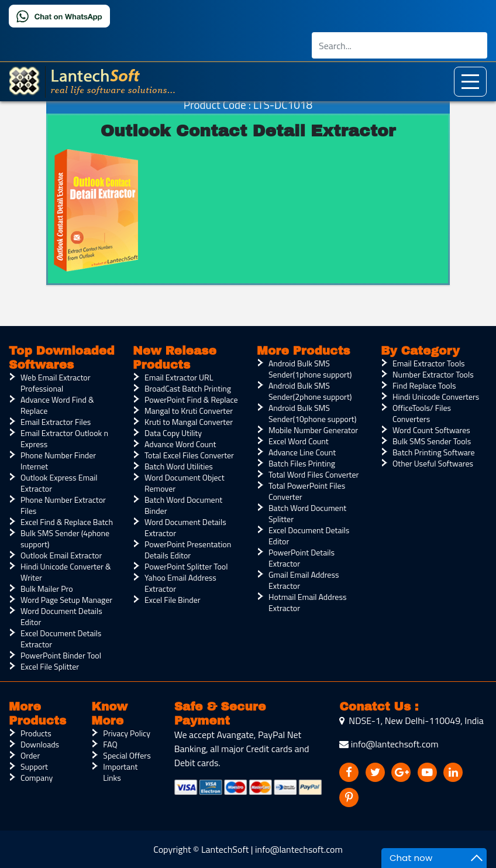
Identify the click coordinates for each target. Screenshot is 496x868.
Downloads (40, 744)
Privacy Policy (127, 733)
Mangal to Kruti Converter (189, 411)
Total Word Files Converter (314, 474)
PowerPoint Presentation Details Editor (188, 550)
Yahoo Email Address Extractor (180, 583)
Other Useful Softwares (433, 463)
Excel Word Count (299, 441)
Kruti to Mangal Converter (189, 422)
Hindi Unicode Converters (436, 397)
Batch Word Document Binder (183, 505)
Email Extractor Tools (429, 363)
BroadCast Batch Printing (188, 388)
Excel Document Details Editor (309, 536)
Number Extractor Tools (433, 374)
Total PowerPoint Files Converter (307, 491)
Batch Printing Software (434, 452)
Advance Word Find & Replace (57, 405)
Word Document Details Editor (61, 616)
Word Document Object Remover (185, 483)
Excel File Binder (173, 600)
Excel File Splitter (50, 666)
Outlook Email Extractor (61, 555)
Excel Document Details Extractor (61, 639)
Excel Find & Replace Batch (67, 522)
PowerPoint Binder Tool (61, 655)
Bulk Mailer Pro (47, 589)
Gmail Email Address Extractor (304, 580)
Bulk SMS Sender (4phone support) (65, 538)
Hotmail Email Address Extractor (307, 602)
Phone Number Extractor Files (63, 505)
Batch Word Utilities (179, 466)
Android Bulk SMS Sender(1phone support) (310, 369)
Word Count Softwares (431, 430)
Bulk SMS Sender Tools (432, 441)
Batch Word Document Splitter (307, 513)
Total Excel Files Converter (189, 455)
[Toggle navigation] (470, 82)
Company (37, 778)
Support (34, 766)
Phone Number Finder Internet (58, 461)
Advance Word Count (180, 444)
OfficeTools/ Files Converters (422, 413)
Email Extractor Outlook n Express (64, 438)
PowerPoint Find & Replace (191, 399)
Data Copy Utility (173, 433)
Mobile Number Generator (313, 430)
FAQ (110, 744)
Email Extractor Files (56, 422)
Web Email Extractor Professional (56, 383)
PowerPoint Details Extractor (302, 558)
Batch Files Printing (302, 463)
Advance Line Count (302, 452)
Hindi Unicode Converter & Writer (66, 572)
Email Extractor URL (179, 377)
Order (30, 755)
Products (36, 733)
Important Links (120, 772)
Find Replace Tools (424, 385)
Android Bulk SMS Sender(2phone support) (310, 391)
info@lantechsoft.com (389, 744)
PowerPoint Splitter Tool (186, 566)
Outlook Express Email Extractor (59, 483)
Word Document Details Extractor (185, 527)
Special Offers (127, 755)
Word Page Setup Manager (66, 600)
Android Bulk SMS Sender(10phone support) (312, 413)
